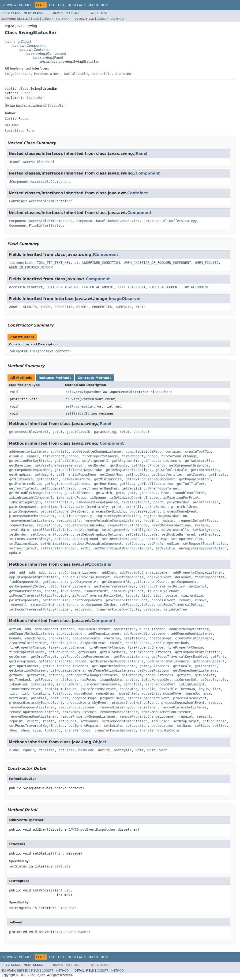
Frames (57, 13)
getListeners (21, 479)
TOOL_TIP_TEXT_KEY (54, 263)
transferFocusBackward (115, 730)
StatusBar (124, 74)
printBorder (156, 507)
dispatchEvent (93, 643)
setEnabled (209, 534)
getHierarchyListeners (168, 661)
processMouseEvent (180, 511)
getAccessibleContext (29, 432)
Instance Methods (55, 378)
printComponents (87, 600)
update (15, 553)
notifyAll (123, 750)
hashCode (86, 750)
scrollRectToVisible (52, 530)
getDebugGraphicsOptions (129, 470)
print (117, 507)
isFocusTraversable (102, 684)
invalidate (70, 591)
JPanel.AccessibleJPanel (32, 162)
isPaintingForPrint (181, 498)
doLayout (183, 577)
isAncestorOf (96, 591)
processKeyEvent (144, 511)
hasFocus (88, 680)
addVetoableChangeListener (97, 451)
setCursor (160, 721)
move (207, 693)
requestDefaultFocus (198, 521)
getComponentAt (84, 582)
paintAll (39, 698)
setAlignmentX (115, 530)
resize (33, 721)
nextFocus (18, 698)
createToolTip (198, 451)
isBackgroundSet (156, 680)
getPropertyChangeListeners (92, 675)
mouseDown (83, 693)
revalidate (19, 530)
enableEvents (137, 643)
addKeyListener (70, 634)
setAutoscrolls (175, 530)
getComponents (184, 582)
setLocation (137, 726)
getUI (57, 432)
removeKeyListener (79, 712)
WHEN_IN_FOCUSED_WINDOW (31, 267)
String (91, 413)
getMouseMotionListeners (111, 670)
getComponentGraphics (189, 465)
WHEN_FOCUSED (207, 263)
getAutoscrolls (199, 461)
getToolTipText (191, 484)
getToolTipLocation (155, 484)
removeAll (18, 605)
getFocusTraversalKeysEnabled (179, 657)
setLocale (113, 726)
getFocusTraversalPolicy (162, 586)
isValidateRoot (135, 502)
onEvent (73, 399)
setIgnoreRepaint (84, 726)
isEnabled (18, 684)
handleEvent (66, 680)
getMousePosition (25, 591)
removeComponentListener (32, 707)
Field (35, 19)
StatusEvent (92, 399)
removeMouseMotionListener (166, 712)
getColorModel (113, 652)
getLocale (182, 666)
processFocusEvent (190, 698)
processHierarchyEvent (87, 703)
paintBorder (178, 502)
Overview (9, 5)
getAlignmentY (125, 461)
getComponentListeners (150, 652)
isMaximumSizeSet (25, 689)
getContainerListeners (69, 586)
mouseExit (150, 693)
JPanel (26, 93)
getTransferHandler (100, 488)
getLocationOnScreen (28, 670)
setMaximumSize (23, 544)
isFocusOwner (68, 684)
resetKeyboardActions (171, 525)
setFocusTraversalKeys (30, 539)
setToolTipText (23, 548)
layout (132, 595)
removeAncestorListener (31, 521)
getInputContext (24, 666)
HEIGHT (82, 307)
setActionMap (86, 530)
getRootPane (105, 484)
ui (76, 263)
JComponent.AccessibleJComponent (40, 182)
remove (185, 600)
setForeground (85, 539)
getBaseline (20, 465)
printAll (133, 507)
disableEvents (64, 643)
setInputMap (156, 539)
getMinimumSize (108, 479)
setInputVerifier (187, 539)
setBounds (67, 721)
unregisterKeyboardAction (203, 548)
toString (53, 730)
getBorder (97, 465)
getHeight (44, 474)
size (37, 730)
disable (16, 456)
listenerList (21, 263)
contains (173, 451)
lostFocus (61, 693)
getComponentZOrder (27, 586)
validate (151, 609)
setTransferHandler (59, 548)
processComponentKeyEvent (64, 511)
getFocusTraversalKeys (115, 586)
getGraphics (20, 474)
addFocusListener (94, 629)
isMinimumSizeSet (61, 689)
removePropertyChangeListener (88, 716)
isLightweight (192, 684)
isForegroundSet (160, 684)
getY (132, 493)
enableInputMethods (171, 643)
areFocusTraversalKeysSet (86, 577)
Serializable (76, 74)
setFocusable (215, 721)
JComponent (147, 173)
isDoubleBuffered (189, 493)
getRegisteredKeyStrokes (67, 484)
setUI (125, 432)
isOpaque (98, 498)
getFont (218, 657)
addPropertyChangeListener (144, 572)
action (15, 629)
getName (16, 675)
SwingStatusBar (24, 351)
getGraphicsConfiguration (62, 661)
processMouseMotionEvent (32, 516)
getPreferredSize (25, 484)
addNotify (60, 451)
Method (62, 19)
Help (104, 5)
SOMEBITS (124, 307)
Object (100, 742)
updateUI (141, 432)
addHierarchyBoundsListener (140, 629)
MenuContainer (47, 74)
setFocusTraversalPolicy (180, 605)
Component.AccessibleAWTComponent (41, 221)
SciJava (41, 975)
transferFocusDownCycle (118, 609)
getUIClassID (78, 432)
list (146, 595)
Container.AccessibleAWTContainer (41, 201)
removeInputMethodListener (34, 712)
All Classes (100, 13)
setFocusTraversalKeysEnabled (37, 726)
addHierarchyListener (189, 629)
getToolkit (205, 675)
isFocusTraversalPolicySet (97, 595)
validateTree (175, 609)
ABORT (14, 307)
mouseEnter (128, 693)
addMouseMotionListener (145, 634)
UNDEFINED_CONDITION (101, 263)
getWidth (104, 493)
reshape (202, 525)
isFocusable (42, 684)
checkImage (35, 638)
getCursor (18, 657)
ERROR (46, 307)
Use (52, 5)
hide (165, 493)
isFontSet (133, 684)
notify (104, 750)
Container (138, 193)
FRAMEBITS (64, 307)
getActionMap (66, 461)
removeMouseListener (119, 712)
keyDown (188, 689)
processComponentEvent (148, 698)
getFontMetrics (205, 470)
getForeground (22, 661)
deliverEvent (159, 577)
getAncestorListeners (161, 461)
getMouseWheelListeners (195, 670)
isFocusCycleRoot (128, 591)
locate (171, 595)
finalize (47, 750)
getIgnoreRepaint (209, 661)
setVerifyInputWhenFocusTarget (123, 548)
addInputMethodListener (31, 634)
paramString (105, 432)
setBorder (18, 534)
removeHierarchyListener (184, 707)
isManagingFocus (71, 498)
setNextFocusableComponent (97, 544)
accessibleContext (26, 287)
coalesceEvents (86, 638)
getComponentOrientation (198, 652)
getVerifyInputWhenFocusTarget (150, 488)
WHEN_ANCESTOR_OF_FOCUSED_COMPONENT (157, 263)
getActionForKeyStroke (30, 461)
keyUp (204, 689)
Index (94, 5)
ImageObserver (18, 74)
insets (51, 591)
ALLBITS (30, 307)
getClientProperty (148, 465)
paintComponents (24, 600)
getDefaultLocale (171, 470)
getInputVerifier (167, 474)
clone (14, 750)
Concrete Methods (95, 378)
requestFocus (21, 525)
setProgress (77, 406)
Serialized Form (19, 131)
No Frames (74, 13)
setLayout (83, 609)
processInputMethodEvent (135, 703)
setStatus (75, 413)
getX (120, 493)
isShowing (129, 689)
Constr (48, 19)
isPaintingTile (59, 502)
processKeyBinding (109, 511)
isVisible (168, 689)
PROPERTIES (102, 307)
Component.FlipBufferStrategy (37, 226)
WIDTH (141, 307)
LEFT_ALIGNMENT (132, 287)
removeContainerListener (54, 605)
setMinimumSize (55, 544)
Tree (61, 5)
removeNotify (68, 521)
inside (132, 680)
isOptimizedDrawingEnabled (135, 498)
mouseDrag (105, 693)
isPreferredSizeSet (98, 689)
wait (140, 750)
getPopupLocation (195, 479)
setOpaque (135, 544)
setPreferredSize (163, 544)
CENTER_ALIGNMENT (98, 287)
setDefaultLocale (141, 534)
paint (158, 502)
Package (26, 5)
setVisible (165, 548)
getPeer (56, 675)
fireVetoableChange (179, 456)
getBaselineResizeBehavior (60, 465)
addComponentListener (55, 629)
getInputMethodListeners (65, 666)
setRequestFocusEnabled (205, 544)
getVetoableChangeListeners (35, 493)
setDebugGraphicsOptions (99, 534)
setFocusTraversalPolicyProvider (40, 609)
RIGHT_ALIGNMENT (164, 287)
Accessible (101, 74)
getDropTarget (44, 657)
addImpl (109, 572)
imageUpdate (111, 680)
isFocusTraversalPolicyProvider (39, 595)
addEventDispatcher (83, 392)
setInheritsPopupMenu (122, 539)
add (12, 572)
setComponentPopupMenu (52, 534)
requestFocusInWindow (84, 525)
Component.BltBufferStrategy (170, 221)
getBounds (119, 465)
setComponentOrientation (125, 721)
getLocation (48, 479)
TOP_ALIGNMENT (196, 287)
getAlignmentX (95, 461)
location (41, 693)
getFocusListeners (131, 657)
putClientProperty (75, 516)
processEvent (163, 600)
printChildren (184, 507)
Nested (22, 19)
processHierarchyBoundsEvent (36, 703)
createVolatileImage (194, 638)
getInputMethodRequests (114, 666)
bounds (15, 638)
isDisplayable (214, 680)
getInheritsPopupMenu (76, 474)
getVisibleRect (78, 493)
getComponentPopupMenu (30, 470)
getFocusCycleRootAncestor (85, 657)
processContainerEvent (127, 600)
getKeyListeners (154, 666)
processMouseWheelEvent (183, 703)
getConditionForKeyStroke (78, 470)
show (13, 730)
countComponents (129, 577)
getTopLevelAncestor (60, 488)
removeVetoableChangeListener (112, 521)
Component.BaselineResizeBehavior (108, 221)
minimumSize (192, 595)
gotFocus (43, 680)
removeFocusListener (77, 707)
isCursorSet (186, 680)
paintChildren (206, 502)
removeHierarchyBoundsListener (129, 707)
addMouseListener (104, 634)
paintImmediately (57, 507)
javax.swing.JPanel (48, 58)
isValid (148, 689)
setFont (62, 539)
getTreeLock (20, 680)
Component (139, 213)
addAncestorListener (28, 451)
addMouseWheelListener (192, 634)
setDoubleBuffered (178, 534)
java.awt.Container (34, 50)
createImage (135, 638)
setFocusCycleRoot (137, 605)
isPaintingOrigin (25, 502)
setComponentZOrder (98, 605)
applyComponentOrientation (34, 577)
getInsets (196, 474)
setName (184, 726)
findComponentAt (210, 577)
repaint (150, 521)
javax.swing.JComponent (46, 54)
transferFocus (77, 730)
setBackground (206, 530)
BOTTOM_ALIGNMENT (62, 287)
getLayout (198, 586)
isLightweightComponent (31, 498)
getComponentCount (150, 582)
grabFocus (148, 493)
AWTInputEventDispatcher (126, 392)
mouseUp (192, 693)
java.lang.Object (18, 42)
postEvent (60, 698)
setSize (202, 726)
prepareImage (84, 698)
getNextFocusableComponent (150, 479)
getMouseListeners (67, 670)
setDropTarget (186, 721)
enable (33, 456)
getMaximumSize (76, 479)
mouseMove (172, 693)
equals (29, 750)
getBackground (62, 652)
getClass (66, 750)
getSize (127, 484)
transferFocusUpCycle (159, 730)
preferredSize (56, 600)
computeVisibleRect (143, 451)
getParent (36, 675)
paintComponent (23, 507)
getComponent (54, 582)
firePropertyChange (60, 456)
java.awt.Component (29, 46)
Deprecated (77, 5)
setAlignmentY (145, 530)
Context (46, 351)
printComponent (23, 511)
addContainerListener (78, 572)
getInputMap (111, 474)
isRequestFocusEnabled (97, 502)
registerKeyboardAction (118, 516)
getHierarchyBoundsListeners (117, 661)
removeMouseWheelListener (33, 716)
